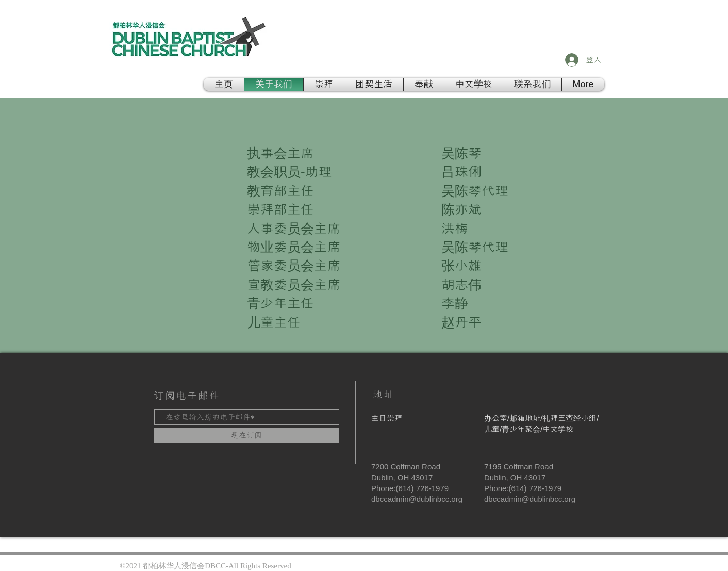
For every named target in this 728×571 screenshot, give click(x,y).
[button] (374, 84)
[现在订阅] (246, 435)
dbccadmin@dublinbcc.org (417, 499)
